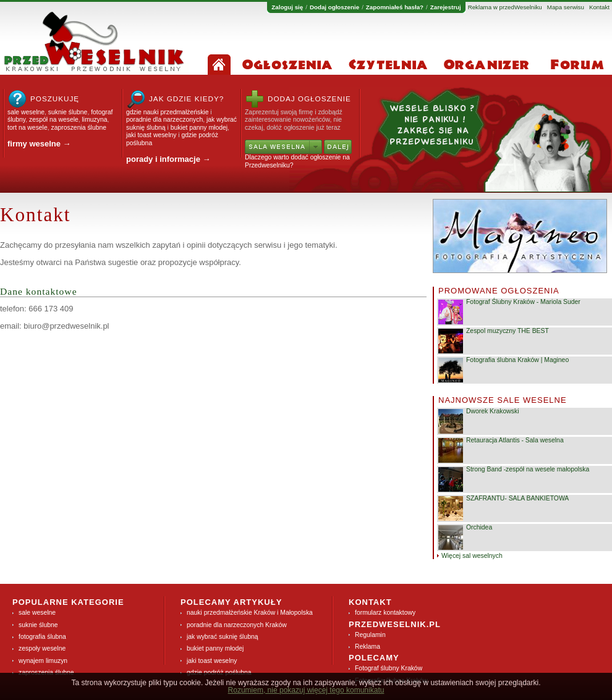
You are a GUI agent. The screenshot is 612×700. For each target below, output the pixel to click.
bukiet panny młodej (199, 128)
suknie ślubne (68, 112)
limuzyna (95, 120)
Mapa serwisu (566, 7)
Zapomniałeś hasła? (395, 7)
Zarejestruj (446, 7)
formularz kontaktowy (385, 613)
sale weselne (26, 112)
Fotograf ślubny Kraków (389, 668)
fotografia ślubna (42, 637)
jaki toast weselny (151, 135)
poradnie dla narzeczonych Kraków (237, 625)
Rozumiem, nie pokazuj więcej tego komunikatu (306, 690)
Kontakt (599, 7)
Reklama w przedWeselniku (505, 7)
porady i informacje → (168, 159)
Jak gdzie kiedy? (186, 99)
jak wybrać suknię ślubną (223, 637)
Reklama (368, 647)
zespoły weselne (42, 648)
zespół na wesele (54, 120)
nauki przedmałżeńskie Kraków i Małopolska (250, 613)
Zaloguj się (287, 7)
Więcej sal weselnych (472, 556)
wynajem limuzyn (43, 661)
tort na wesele (28, 128)
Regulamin (370, 635)
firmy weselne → (39, 144)
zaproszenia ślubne (79, 128)
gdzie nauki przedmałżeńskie (167, 112)
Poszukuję (55, 99)
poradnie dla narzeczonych (164, 120)
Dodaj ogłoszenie (334, 7)
